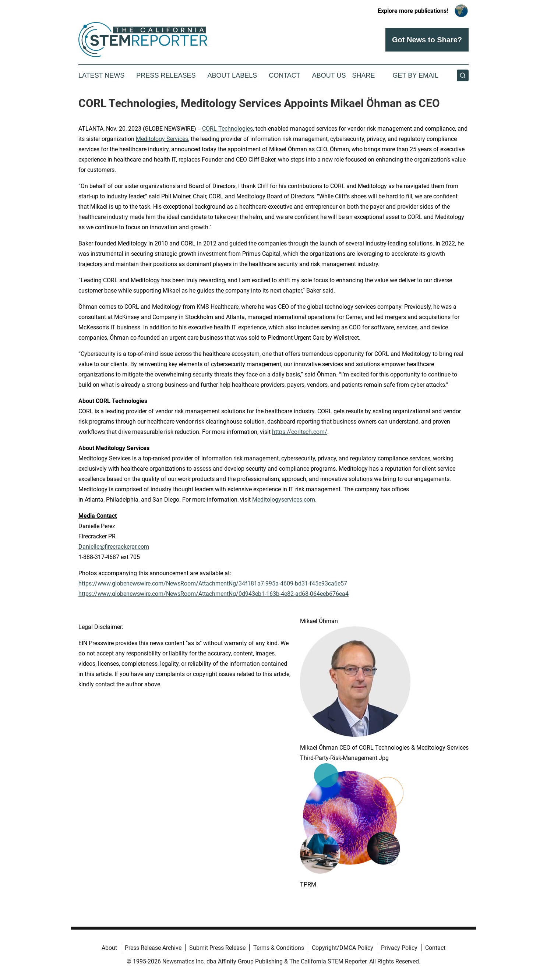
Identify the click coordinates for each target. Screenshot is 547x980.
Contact (285, 75)
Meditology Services (162, 139)
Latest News (101, 75)
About (109, 948)
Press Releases (166, 75)
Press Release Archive (153, 948)
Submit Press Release (217, 948)
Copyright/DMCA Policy (343, 948)
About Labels (232, 75)
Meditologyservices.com (284, 500)
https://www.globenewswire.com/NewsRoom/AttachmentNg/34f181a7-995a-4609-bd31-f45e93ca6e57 (213, 583)
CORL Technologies (227, 129)
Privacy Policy (399, 948)
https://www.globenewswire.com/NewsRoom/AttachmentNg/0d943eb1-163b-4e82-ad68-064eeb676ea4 (213, 594)
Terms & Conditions (279, 948)
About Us (329, 75)
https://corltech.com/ (300, 432)
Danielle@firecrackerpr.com (114, 547)
